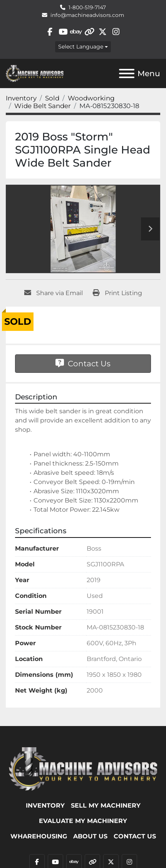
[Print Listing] (117, 293)
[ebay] (76, 32)
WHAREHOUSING (39, 836)
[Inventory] (21, 98)
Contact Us (83, 364)
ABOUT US (90, 836)
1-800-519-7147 (87, 7)
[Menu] (127, 73)
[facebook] (50, 32)
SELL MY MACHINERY (106, 805)
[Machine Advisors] (83, 768)
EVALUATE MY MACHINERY (83, 821)
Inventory (45, 805)
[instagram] (116, 32)
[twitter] (103, 32)
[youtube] (63, 32)
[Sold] (52, 98)
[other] (90, 32)
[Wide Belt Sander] (43, 106)
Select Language (81, 47)
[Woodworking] (91, 98)
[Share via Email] (54, 293)
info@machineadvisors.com (87, 15)
